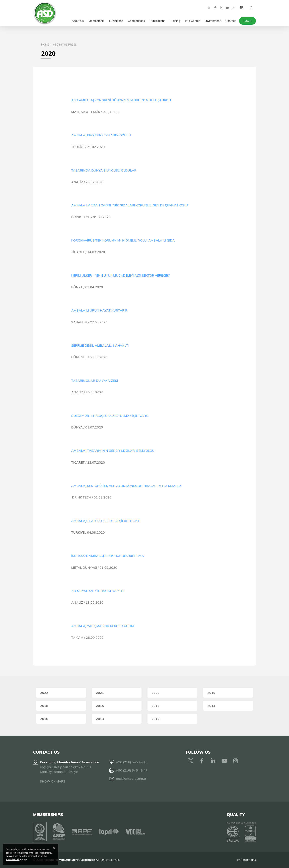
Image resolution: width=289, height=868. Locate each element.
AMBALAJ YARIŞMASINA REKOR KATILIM (103, 626)
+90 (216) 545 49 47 (132, 770)
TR (241, 8)
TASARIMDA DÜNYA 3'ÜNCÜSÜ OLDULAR (104, 170)
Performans (248, 860)
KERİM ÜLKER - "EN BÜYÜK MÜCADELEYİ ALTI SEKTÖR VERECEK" (121, 275)
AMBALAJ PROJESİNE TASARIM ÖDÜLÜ (101, 135)
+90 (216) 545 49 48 (132, 762)
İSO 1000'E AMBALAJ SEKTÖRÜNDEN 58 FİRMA (108, 556)
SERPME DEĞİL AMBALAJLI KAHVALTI (100, 345)
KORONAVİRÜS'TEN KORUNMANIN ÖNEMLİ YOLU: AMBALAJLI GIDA (123, 240)
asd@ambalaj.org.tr (131, 779)
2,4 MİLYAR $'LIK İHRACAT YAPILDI (98, 591)
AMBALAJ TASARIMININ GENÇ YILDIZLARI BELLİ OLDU (113, 451)
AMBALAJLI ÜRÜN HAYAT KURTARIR (99, 310)
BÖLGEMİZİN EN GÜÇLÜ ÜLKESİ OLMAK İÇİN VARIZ (110, 416)
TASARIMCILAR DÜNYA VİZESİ (95, 381)
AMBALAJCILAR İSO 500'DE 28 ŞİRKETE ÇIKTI (106, 521)
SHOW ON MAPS (53, 781)
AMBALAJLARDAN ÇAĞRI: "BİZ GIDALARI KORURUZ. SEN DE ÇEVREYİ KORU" (130, 205)
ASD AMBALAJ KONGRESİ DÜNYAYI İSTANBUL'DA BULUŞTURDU (121, 100)
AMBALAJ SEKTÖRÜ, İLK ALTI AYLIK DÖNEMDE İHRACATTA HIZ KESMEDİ (126, 486)
